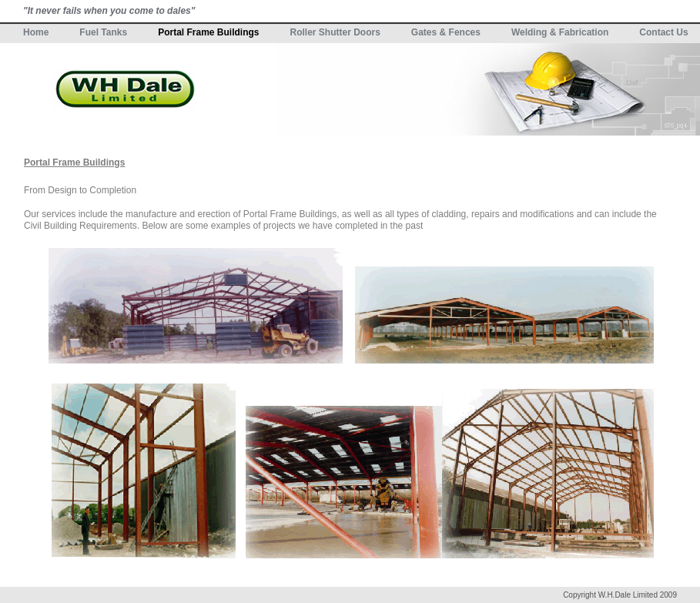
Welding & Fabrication (560, 32)
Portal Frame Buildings (208, 32)
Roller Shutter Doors (335, 32)
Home (36, 32)
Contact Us (663, 32)
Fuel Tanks (103, 32)
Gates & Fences (446, 32)
